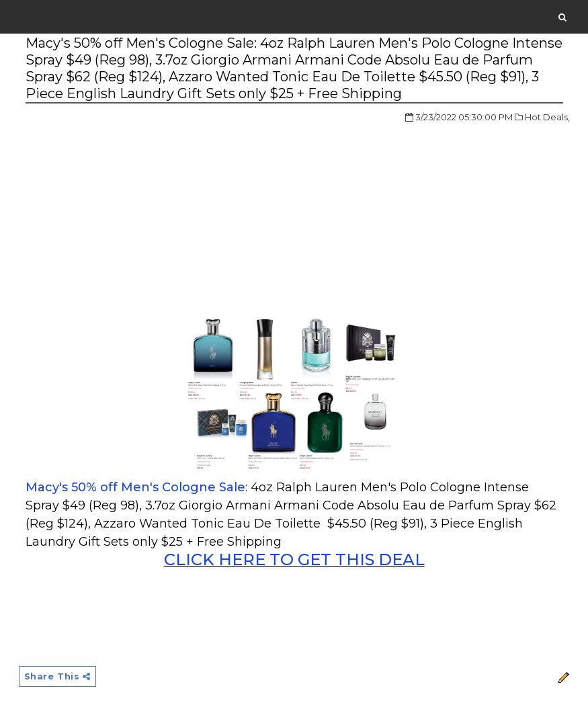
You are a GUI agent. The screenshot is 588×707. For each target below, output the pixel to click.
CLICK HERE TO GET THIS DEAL (294, 559)
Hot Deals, (547, 117)
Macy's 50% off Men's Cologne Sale (135, 487)
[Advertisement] (138, 211)
